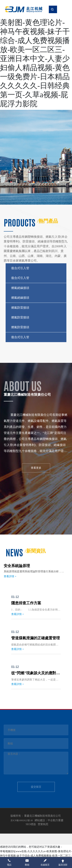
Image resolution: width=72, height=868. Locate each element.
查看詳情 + (10, 576)
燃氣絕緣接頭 (20, 288)
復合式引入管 (20, 268)
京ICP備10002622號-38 (22, 820)
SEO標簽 (31, 824)
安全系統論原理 (17, 566)
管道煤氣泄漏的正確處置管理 (36, 638)
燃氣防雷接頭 (20, 308)
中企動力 (53, 820)
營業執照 (43, 824)
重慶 (61, 820)
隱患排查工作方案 (26, 603)
